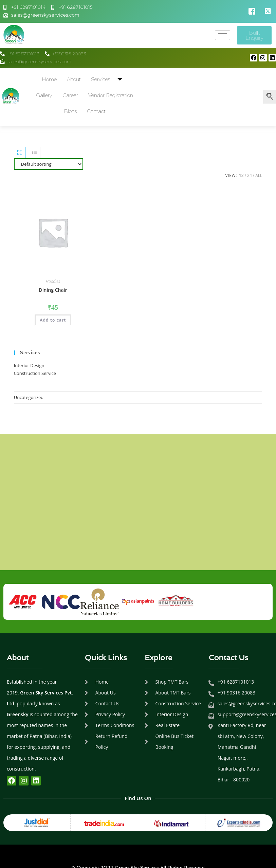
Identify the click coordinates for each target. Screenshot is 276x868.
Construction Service (35, 373)
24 (250, 175)
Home (49, 79)
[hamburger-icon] (223, 35)
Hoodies (53, 281)
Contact (96, 111)
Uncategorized (29, 397)
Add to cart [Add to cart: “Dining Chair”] (53, 320)
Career (70, 95)
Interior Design (29, 365)
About (74, 79)
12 (241, 175)
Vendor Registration (111, 95)
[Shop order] (49, 164)
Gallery (44, 95)
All (259, 175)
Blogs (70, 111)
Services (109, 79)
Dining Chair (53, 290)
